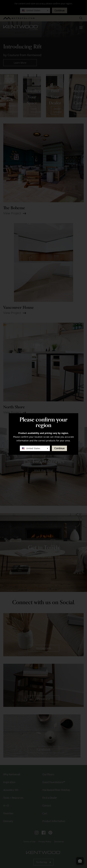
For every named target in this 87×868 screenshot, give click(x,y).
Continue (59, 448)
